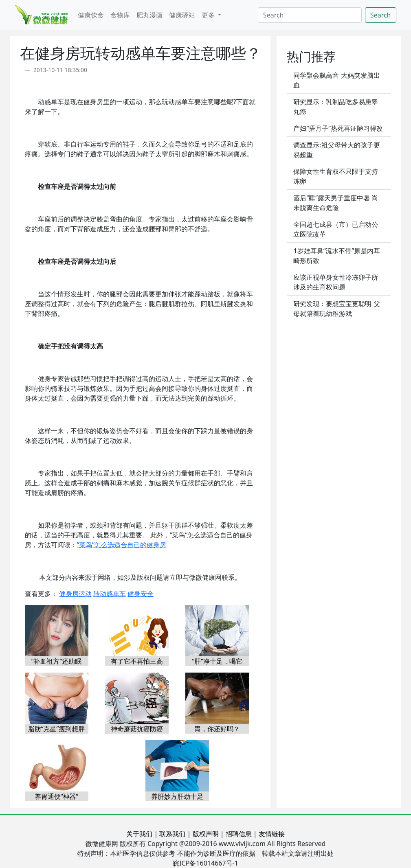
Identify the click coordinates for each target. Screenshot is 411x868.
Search (381, 15)
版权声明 (206, 834)
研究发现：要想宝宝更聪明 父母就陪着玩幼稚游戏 (336, 309)
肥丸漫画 (149, 15)
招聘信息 (239, 834)
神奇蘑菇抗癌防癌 (137, 729)
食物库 (120, 15)
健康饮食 (91, 15)
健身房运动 (75, 594)
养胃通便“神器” (57, 796)
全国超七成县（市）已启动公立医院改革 (336, 229)
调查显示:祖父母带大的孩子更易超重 (336, 150)
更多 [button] (209, 15)
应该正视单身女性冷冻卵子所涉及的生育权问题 (336, 282)
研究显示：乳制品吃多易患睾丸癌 (336, 107)
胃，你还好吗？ (217, 729)
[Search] (310, 15)
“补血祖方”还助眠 (57, 661)
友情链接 (272, 834)
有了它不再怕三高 (137, 661)
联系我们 (172, 834)
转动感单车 (110, 594)
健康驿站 (182, 15)
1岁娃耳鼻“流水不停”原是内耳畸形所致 (337, 256)
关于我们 (139, 834)
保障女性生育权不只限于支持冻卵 (336, 176)
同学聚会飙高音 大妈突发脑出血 (336, 80)
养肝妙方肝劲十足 (177, 796)
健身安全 (141, 594)
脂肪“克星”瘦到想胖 (57, 729)
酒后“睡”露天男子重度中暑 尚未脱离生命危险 (336, 203)
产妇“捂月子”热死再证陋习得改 (338, 128)
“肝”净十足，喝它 (217, 661)
